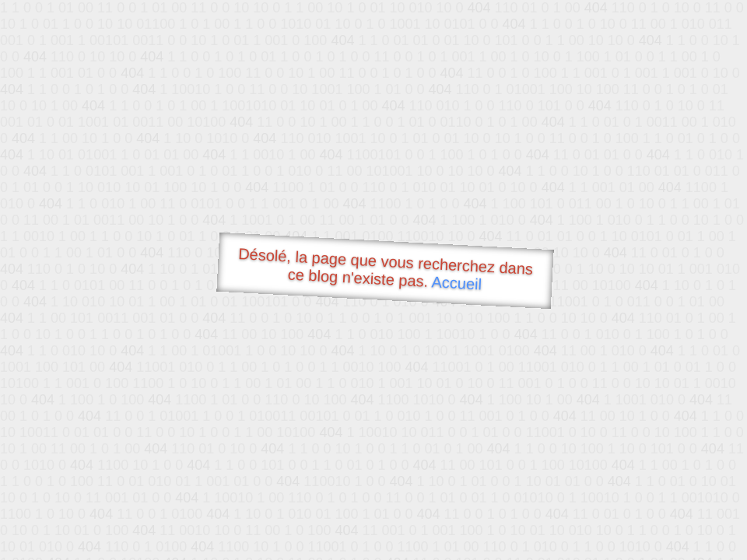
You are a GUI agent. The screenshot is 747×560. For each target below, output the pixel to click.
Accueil (457, 283)
